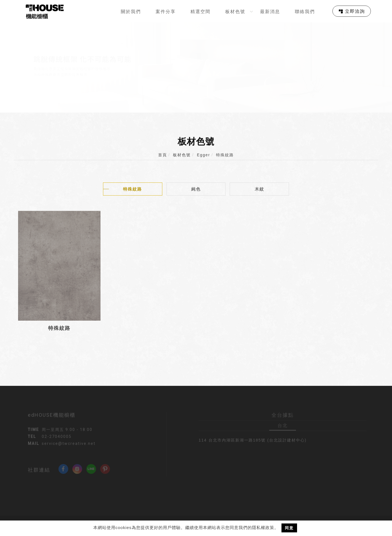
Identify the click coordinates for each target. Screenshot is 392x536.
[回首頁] (45, 12)
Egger (203, 155)
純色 (196, 189)
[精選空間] (203, 11)
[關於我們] (133, 11)
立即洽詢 (355, 11)
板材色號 (182, 155)
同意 (289, 528)
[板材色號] (237, 11)
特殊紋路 (225, 155)
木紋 (259, 189)
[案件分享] (168, 11)
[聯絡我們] (307, 11)
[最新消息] (272, 11)
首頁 (163, 155)
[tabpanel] (196, 67)
